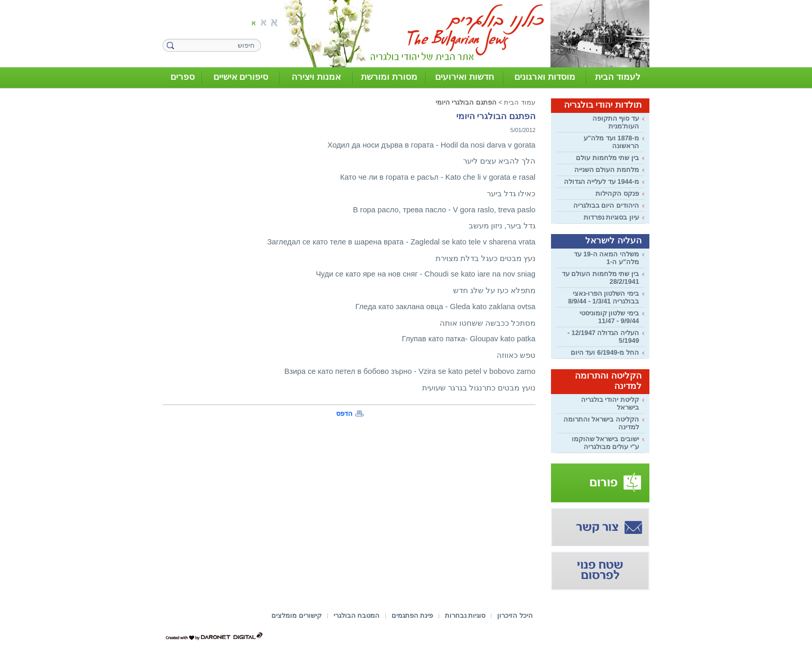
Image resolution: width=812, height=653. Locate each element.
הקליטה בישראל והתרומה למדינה (601, 423)
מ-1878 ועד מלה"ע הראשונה (611, 142)
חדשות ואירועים (465, 77)
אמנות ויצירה (316, 77)
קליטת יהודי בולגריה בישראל (610, 403)
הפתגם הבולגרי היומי (466, 102)
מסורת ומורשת (389, 77)
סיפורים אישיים (241, 77)
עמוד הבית (520, 102)
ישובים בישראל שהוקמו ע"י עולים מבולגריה (605, 443)
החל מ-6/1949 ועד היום (605, 352)
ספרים (183, 77)
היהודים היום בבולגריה (606, 205)
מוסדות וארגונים (545, 77)
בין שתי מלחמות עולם (607, 158)
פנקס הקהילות (617, 193)
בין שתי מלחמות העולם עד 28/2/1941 (600, 278)
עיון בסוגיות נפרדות (611, 217)
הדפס (344, 413)
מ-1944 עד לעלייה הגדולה (601, 182)
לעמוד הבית (618, 77)
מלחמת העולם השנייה (607, 170)
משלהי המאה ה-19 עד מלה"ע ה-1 (606, 258)
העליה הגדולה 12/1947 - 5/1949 (603, 337)
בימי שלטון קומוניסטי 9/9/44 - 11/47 (609, 317)
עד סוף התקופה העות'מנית (616, 122)
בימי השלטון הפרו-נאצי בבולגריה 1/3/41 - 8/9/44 (604, 297)
